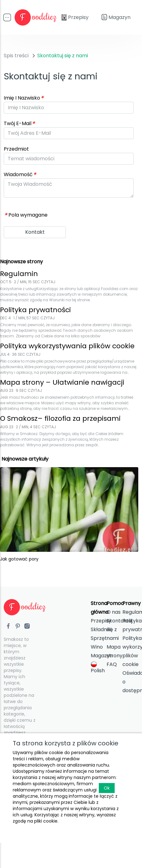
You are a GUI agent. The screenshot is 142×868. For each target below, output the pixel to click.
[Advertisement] (58, 101)
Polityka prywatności (130, 625)
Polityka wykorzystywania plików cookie (130, 651)
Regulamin (130, 612)
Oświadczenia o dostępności (130, 682)
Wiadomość (20, 175)
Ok (107, 788)
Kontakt (35, 232)
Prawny (132, 603)
